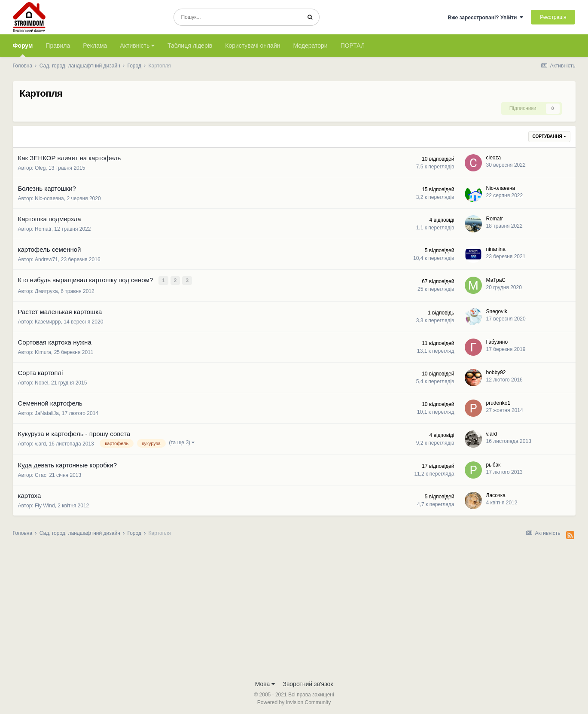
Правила (58, 46)
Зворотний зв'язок (308, 683)
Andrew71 (46, 259)
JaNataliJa (47, 412)
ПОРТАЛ (353, 46)
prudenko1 (498, 402)
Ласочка (496, 494)
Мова (265, 683)
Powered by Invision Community (294, 702)
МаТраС (496, 280)
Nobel (41, 382)
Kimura (43, 351)
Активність (137, 46)
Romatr (43, 229)
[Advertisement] (294, 610)
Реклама (95, 46)
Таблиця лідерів (190, 46)
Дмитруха (46, 290)
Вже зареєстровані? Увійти (485, 18)
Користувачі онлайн (253, 46)
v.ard (40, 443)
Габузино (497, 341)
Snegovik (497, 311)
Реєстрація (553, 17)
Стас (41, 474)
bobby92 (496, 372)
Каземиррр (48, 321)
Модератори (310, 46)
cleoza (494, 158)
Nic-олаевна (49, 198)
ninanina (496, 249)
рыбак (494, 464)
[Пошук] (237, 17)
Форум (23, 49)
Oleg (40, 168)
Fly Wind (45, 505)
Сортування (549, 136)
